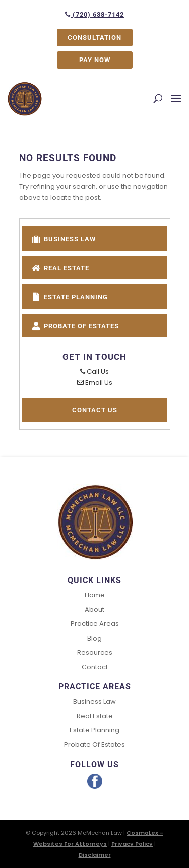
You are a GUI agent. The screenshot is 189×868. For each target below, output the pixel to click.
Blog (94, 638)
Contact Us (95, 410)
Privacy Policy (132, 844)
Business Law (63, 238)
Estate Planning (69, 296)
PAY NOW (95, 60)
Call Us (94, 371)
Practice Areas (95, 624)
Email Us (95, 383)
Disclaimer (95, 855)
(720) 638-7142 (94, 14)
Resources (95, 652)
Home (95, 595)
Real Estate (60, 267)
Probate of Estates (75, 325)
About (94, 610)
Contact (95, 667)
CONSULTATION (94, 38)
